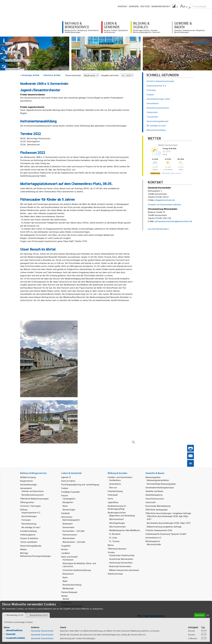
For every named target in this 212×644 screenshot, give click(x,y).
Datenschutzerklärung (70, 641)
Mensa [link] (111, 545)
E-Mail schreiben (28, 632)
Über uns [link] (113, 487)
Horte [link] (110, 499)
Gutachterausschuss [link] (155, 499)
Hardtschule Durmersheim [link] (121, 563)
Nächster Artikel (52, 75)
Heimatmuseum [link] (70, 535)
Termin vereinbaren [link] (29, 542)
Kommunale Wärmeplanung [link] (158, 506)
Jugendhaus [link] (113, 502)
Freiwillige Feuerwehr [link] (71, 492)
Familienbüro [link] (115, 480)
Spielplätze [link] (66, 602)
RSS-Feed (145, 6)
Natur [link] (65, 506)
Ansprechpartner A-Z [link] (31, 512)
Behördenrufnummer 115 (149, 637)
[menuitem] (175, 6)
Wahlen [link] (23, 549)
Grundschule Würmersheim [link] (121, 559)
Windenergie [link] (68, 588)
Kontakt (123, 6)
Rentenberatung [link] (29, 524)
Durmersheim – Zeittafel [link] (74, 531)
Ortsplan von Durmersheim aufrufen (164, 204)
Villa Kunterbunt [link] (116, 519)
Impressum (38, 641)
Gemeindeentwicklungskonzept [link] (160, 487)
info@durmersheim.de (165, 200)
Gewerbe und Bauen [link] (154, 491)
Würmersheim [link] (69, 538)
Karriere (134, 6)
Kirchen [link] (65, 549)
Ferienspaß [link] (113, 495)
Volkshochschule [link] (115, 574)
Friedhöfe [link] (66, 513)
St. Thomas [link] (114, 541)
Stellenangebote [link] (28, 535)
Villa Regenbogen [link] (117, 523)
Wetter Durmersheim (168, 145)
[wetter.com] (155, 174)
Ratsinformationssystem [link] (33, 495)
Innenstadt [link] (151, 502)
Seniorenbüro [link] (115, 484)
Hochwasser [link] (68, 560)
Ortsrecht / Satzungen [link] (30, 506)
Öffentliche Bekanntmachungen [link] (34, 499)
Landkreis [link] (66, 553)
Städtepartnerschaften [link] (72, 606)
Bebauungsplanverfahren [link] (158, 480)
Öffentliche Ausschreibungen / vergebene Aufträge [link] (168, 513)
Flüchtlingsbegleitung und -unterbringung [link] (80, 484)
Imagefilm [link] (66, 546)
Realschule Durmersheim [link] (120, 566)
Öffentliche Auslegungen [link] (157, 509)
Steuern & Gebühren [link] (29, 538)
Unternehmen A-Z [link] (153, 538)
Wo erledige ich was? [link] (31, 527)
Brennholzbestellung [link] (72, 585)
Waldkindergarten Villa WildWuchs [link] (125, 530)
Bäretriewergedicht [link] (71, 520)
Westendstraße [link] (154, 544)
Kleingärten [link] (68, 502)
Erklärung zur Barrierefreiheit (99, 641)
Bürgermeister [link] (27, 481)
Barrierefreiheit (161, 6)
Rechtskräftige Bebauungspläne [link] (161, 484)
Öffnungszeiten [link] (27, 502)
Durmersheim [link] (68, 527)
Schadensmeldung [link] (28, 531)
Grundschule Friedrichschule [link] (122, 555)
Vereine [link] (66, 599)
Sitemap (51, 641)
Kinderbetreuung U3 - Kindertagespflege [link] (117, 507)
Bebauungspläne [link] (153, 477)
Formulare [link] (26, 520)
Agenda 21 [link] (66, 477)
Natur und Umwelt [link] (69, 557)
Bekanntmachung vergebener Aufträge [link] (164, 527)
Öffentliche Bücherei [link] (117, 549)
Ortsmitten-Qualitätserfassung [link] (77, 570)
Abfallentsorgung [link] (28, 477)
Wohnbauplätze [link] (153, 541)
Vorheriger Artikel (30, 75)
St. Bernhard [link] (115, 534)
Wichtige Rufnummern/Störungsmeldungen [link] (35, 554)
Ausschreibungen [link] (29, 516)
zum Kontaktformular (158, 229)
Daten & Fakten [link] (68, 481)
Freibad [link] (65, 488)
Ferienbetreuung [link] (115, 491)
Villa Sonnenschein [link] (117, 527)
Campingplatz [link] (69, 499)
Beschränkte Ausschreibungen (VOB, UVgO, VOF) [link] (169, 523)
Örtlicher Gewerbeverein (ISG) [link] (159, 530)
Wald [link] (65, 581)
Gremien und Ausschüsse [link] (33, 491)
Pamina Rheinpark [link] (69, 592)
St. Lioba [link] (113, 538)
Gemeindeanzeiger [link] (29, 484)
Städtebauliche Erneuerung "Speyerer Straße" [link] (166, 534)
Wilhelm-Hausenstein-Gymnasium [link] (124, 570)
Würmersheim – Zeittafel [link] (74, 542)
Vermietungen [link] (69, 509)
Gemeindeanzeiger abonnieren (151, 633)
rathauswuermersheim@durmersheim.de (173, 221)
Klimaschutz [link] (68, 574)
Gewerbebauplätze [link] (154, 495)
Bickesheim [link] (68, 524)
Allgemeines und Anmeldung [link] (122, 515)
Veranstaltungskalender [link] (31, 546)
